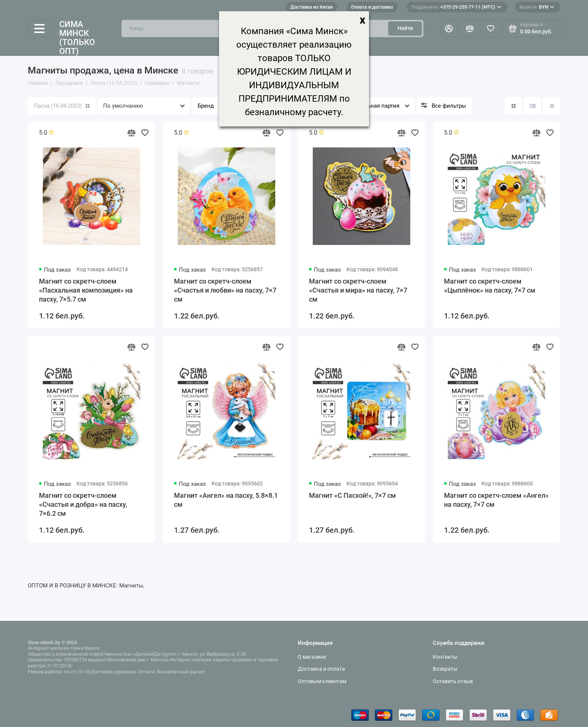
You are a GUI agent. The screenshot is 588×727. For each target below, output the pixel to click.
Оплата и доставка (372, 7)
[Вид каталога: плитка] (513, 106)
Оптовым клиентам (322, 681)
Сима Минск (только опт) (77, 38)
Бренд (206, 106)
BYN (537, 7)
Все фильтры (449, 106)
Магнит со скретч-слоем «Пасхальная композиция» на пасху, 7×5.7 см (86, 290)
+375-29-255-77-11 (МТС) (456, 7)
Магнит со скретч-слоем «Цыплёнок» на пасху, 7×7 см (490, 286)
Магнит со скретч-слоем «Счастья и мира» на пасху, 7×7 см (358, 290)
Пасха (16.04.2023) (62, 106)
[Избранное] (490, 29)
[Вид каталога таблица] (552, 106)
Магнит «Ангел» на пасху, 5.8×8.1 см (226, 500)
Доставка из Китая (311, 7)
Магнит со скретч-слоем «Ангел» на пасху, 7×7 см (496, 500)
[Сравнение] (469, 29)
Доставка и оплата (321, 669)
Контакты (445, 657)
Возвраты (445, 669)
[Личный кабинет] (449, 29)
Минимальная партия (371, 106)
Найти (405, 28)
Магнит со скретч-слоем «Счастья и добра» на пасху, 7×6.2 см (83, 504)
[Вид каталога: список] (532, 106)
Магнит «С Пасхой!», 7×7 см (352, 495)
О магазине (312, 657)
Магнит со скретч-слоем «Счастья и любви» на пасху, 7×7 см (225, 290)
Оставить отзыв (453, 681)
